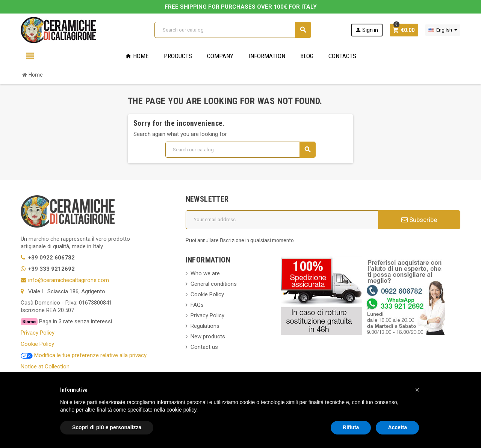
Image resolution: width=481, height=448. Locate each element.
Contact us (204, 347)
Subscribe (419, 220)
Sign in (367, 30)
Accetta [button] (397, 427)
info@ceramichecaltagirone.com (69, 280)
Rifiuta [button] (351, 427)
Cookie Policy (37, 344)
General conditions (214, 284)
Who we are (205, 273)
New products (208, 336)
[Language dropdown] (443, 30)
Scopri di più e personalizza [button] (107, 427)
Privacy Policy (38, 333)
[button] (417, 390)
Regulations (205, 326)
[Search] (232, 30)
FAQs (197, 305)
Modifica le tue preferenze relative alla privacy (84, 355)
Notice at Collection (45, 367)
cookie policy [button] (181, 410)
